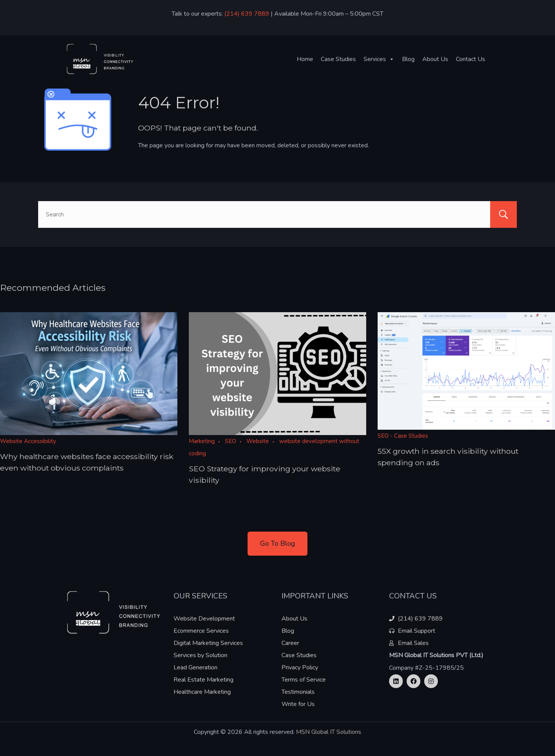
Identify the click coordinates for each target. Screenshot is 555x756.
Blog (408, 59)
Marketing (202, 441)
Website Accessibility (28, 441)
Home (305, 59)
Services (379, 59)
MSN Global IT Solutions (329, 732)
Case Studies (338, 59)
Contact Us (471, 59)
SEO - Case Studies (403, 436)
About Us (435, 59)
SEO (231, 441)
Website (258, 441)
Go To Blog (278, 543)
